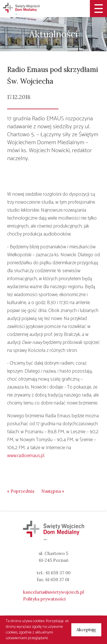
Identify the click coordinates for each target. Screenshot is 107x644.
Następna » (53, 491)
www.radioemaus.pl (26, 456)
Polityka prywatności (44, 599)
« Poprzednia (21, 491)
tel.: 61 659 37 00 (54, 573)
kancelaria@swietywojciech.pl (53, 592)
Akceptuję (86, 630)
